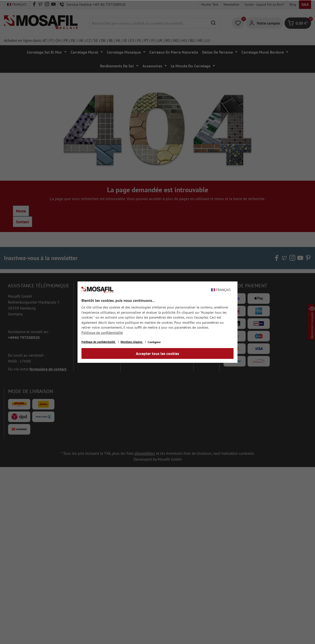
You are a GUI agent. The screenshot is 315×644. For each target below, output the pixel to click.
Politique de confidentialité (102, 333)
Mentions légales (132, 342)
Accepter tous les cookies (157, 353)
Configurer (154, 342)
